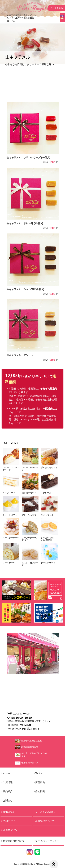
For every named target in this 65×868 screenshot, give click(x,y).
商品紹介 (8, 791)
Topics (39, 773)
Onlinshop (8, 812)
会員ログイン (10, 830)
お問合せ (8, 800)
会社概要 (40, 791)
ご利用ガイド (10, 821)
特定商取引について (14, 841)
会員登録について (45, 821)
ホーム (7, 773)
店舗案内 (40, 782)
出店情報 (8, 782)
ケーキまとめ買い (45, 812)
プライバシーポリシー (47, 841)
